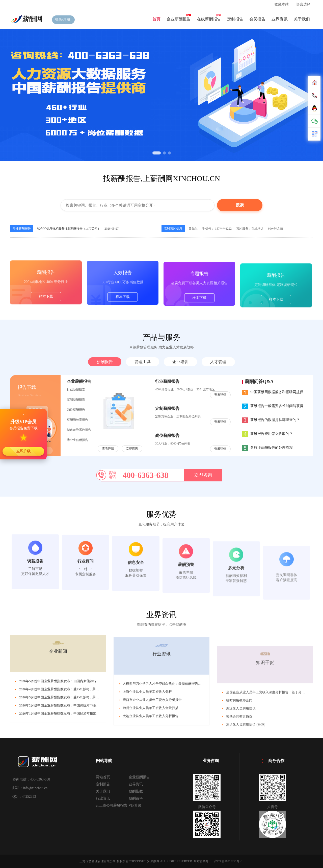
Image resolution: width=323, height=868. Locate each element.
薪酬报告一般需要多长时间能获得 (273, 406)
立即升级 (23, 451)
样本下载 (46, 337)
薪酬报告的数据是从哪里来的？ (271, 420)
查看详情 (108, 449)
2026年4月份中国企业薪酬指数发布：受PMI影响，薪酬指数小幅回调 (69, 771)
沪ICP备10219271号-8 (228, 861)
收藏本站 (282, 4)
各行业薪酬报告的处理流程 (267, 448)
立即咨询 (132, 449)
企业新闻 (58, 733)
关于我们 (302, 19)
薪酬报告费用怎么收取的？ (267, 434)
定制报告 (235, 19)
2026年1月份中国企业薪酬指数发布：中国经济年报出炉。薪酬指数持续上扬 (74, 795)
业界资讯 (280, 19)
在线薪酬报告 (209, 19)
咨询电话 (112, 475)
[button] (157, 153)
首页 (156, 19)
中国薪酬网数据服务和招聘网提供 (273, 392)
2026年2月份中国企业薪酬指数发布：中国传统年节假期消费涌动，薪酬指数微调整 (79, 787)
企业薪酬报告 (179, 19)
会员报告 (257, 19)
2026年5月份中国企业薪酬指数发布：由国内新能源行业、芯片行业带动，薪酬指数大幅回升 (86, 763)
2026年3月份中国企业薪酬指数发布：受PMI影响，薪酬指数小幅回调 (69, 779)
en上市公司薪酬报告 (112, 805)
